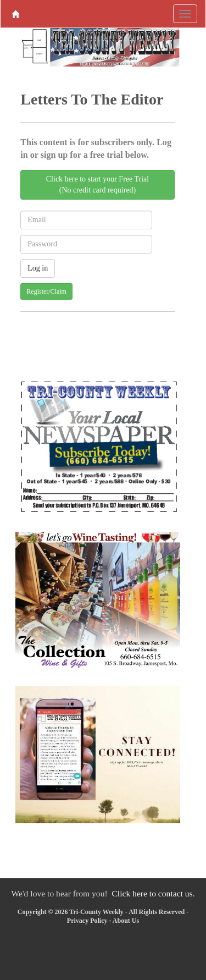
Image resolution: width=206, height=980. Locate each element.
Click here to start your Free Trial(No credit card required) (98, 185)
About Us (126, 921)
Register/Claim (46, 291)
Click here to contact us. (153, 893)
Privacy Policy (87, 921)
